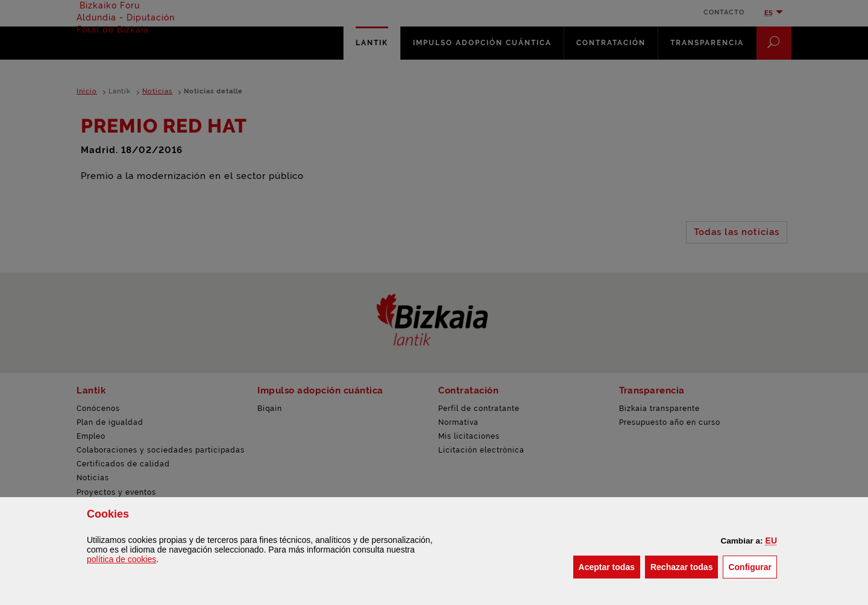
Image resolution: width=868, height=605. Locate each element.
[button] (771, 541)
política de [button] (121, 559)
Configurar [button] (753, 566)
